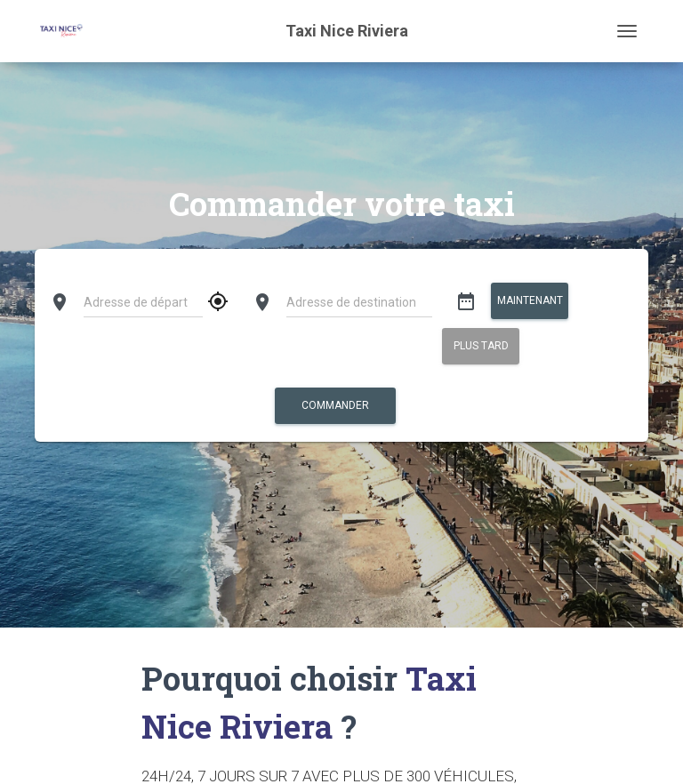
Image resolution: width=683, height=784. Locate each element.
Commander (335, 405)
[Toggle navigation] (627, 31)
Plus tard (480, 346)
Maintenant (529, 300)
